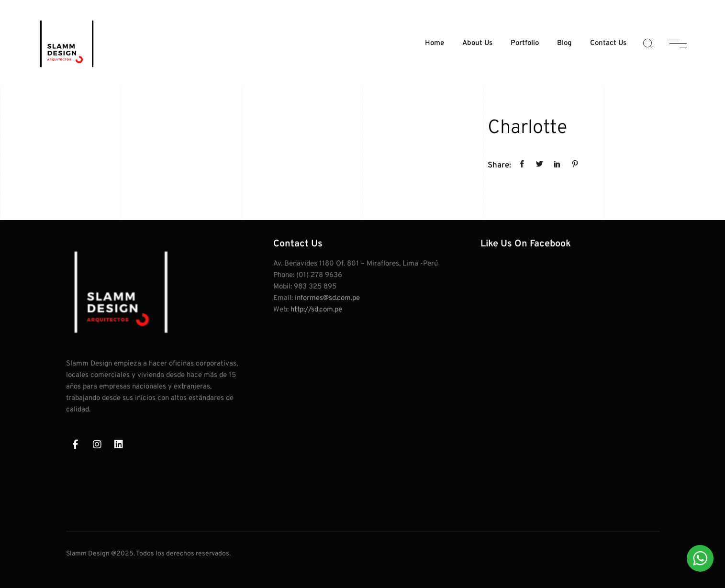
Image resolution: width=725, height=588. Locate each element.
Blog (564, 43)
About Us (477, 43)
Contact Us (608, 43)
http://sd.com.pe (316, 310)
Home (435, 43)
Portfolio (525, 43)
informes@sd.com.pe (327, 298)
